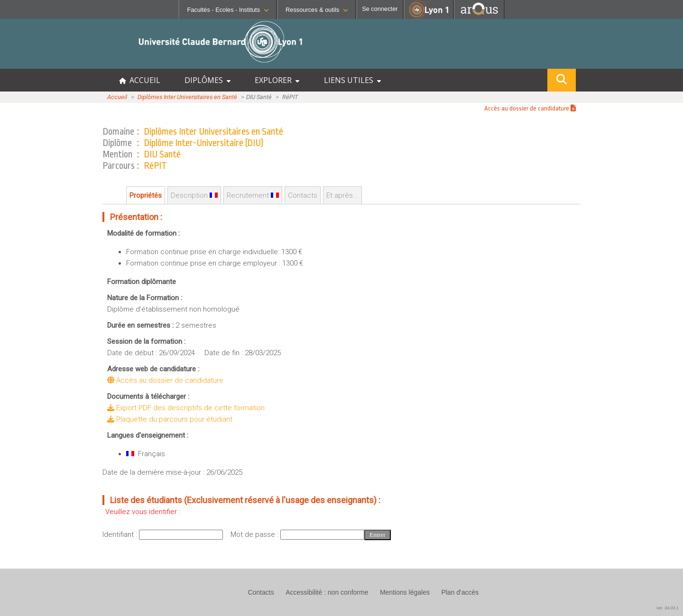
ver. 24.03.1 (668, 608)
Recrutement (253, 195)
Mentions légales (405, 592)
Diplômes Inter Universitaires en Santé (187, 97)
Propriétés (146, 195)
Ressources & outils (317, 10)
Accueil (117, 97)
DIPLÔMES (208, 80)
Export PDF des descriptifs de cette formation (186, 408)
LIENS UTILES (352, 80)
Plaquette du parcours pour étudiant (170, 419)
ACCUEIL (140, 80)
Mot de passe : (255, 534)
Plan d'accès (460, 592)
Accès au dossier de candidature (530, 108)
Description (194, 195)
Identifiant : (121, 534)
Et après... (342, 195)
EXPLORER (277, 80)
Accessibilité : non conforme (327, 592)
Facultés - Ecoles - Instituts (228, 10)
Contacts (303, 195)
